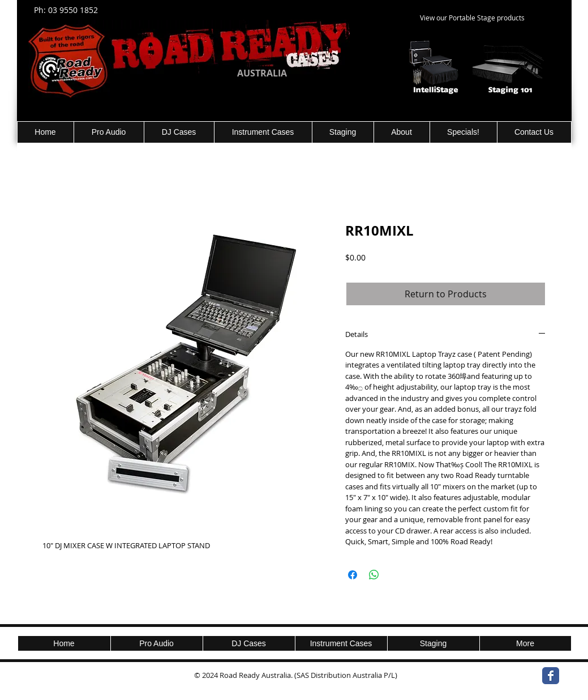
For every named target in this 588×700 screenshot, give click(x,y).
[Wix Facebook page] (551, 676)
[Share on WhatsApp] (374, 575)
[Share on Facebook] (353, 575)
